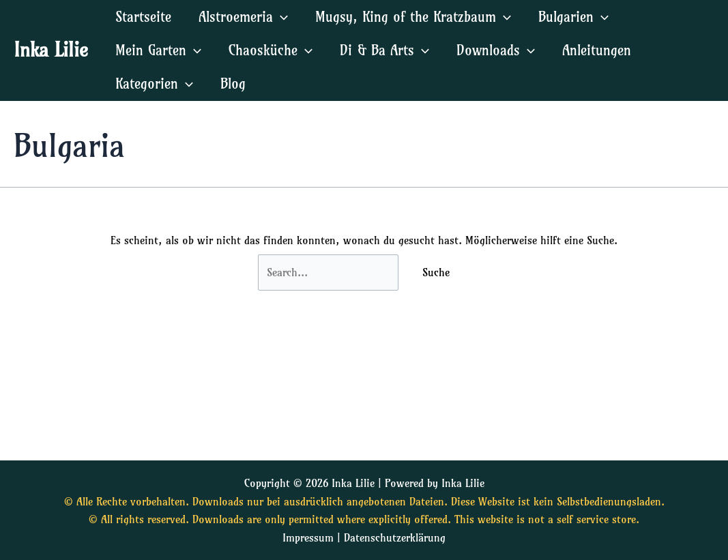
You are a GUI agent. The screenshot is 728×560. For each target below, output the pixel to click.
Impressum (308, 537)
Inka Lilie (51, 49)
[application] (280, 17)
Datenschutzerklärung (395, 537)
